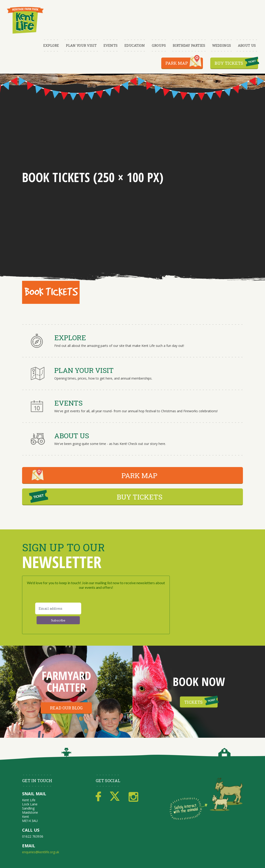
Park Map (177, 63)
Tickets (193, 702)
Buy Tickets (229, 63)
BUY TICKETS (140, 497)
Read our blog (66, 708)
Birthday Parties (189, 45)
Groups (159, 45)
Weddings (222, 45)
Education (135, 45)
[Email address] (58, 608)
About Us (247, 45)
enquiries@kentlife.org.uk (41, 852)
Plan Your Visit (81, 45)
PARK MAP (139, 475)
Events (111, 45)
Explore (51, 45)
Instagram (133, 797)
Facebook (98, 797)
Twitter (115, 797)
